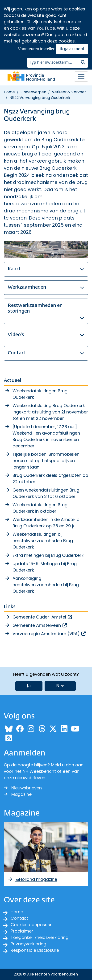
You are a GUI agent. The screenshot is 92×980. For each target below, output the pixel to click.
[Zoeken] (52, 63)
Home (9, 92)
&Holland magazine (32, 879)
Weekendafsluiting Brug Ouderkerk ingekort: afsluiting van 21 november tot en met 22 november (50, 412)
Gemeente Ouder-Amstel (43, 617)
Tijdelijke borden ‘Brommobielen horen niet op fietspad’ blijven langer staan (46, 461)
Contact (19, 918)
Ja (29, 686)
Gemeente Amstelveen (40, 625)
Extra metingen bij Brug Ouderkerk (48, 555)
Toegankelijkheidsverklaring (40, 937)
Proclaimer (22, 931)
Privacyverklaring (28, 944)
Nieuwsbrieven (23, 788)
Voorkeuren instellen (37, 49)
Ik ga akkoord (72, 49)
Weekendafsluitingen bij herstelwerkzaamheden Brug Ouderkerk (43, 541)
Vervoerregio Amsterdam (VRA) (49, 634)
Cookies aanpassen (32, 925)
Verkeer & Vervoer (69, 92)
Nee (60, 686)
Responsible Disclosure (35, 950)
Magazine (18, 794)
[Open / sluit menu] (81, 77)
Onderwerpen (33, 92)
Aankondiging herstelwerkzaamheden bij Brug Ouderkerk (46, 585)
